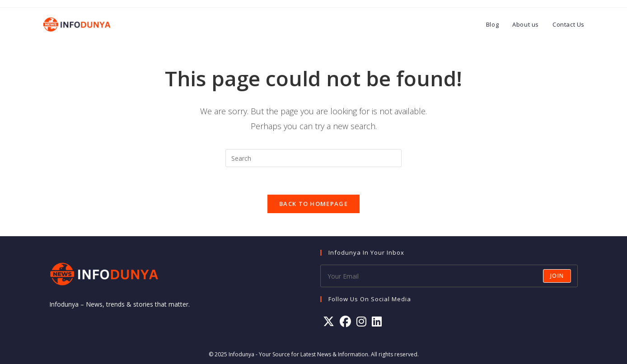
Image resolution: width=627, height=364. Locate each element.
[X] (329, 321)
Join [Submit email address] (557, 276)
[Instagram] (361, 321)
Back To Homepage (313, 204)
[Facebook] (345, 321)
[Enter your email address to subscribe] (449, 276)
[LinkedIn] (377, 321)
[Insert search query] (313, 158)
